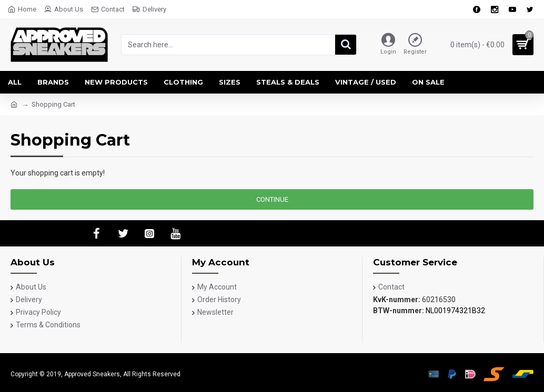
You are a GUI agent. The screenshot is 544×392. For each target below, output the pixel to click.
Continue (272, 199)
